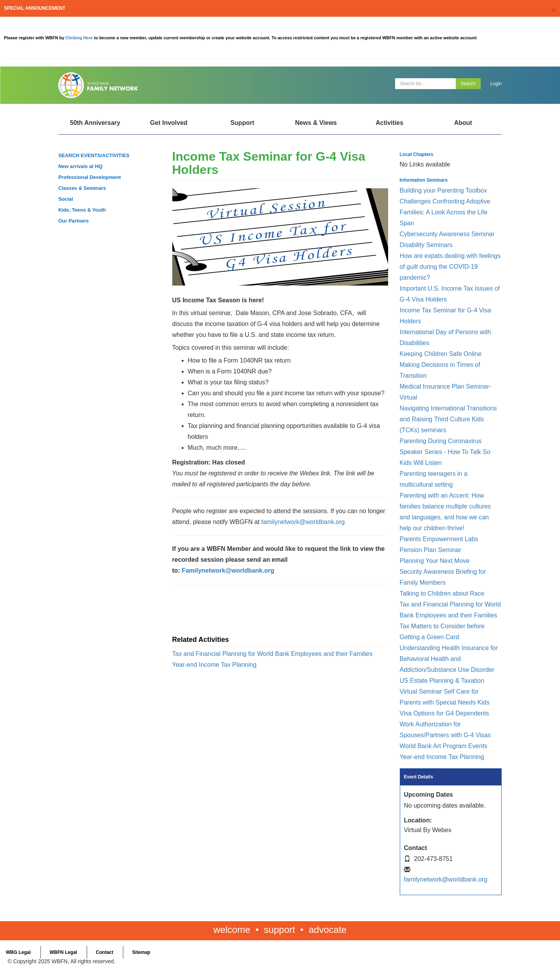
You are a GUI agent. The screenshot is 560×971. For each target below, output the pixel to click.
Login (496, 84)
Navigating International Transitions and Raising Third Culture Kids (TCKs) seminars (448, 419)
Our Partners (73, 221)
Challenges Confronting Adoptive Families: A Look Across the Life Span (445, 212)
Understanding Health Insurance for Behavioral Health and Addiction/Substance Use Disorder (449, 659)
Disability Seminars (426, 245)
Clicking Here (80, 38)
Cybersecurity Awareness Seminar (447, 234)
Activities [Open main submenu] (389, 123)
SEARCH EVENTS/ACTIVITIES (94, 155)
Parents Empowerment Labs (439, 539)
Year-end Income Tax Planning (214, 665)
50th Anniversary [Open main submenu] (95, 123)
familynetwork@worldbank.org (303, 522)
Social (66, 199)
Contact (105, 952)
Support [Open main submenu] (242, 123)
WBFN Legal (63, 952)
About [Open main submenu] (463, 123)
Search (468, 84)
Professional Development (90, 177)
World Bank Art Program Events (444, 746)
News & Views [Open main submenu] (316, 123)
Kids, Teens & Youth (82, 210)
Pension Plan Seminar (430, 550)
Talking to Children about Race (442, 593)
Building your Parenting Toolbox (444, 190)
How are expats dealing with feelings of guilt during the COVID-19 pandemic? (450, 267)
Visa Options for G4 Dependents (444, 713)
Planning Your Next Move (435, 561)
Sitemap (141, 952)
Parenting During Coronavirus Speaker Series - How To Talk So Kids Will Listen (445, 452)
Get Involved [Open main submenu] (169, 123)
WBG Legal (18, 952)
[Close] (554, 10)
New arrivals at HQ (80, 166)
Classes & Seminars (82, 188)
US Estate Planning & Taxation (442, 681)
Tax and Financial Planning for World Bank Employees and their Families (273, 654)
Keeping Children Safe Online (441, 354)
